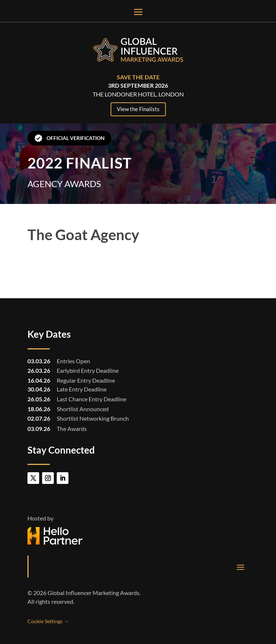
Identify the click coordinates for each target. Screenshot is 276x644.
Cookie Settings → (48, 621)
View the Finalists (138, 109)
